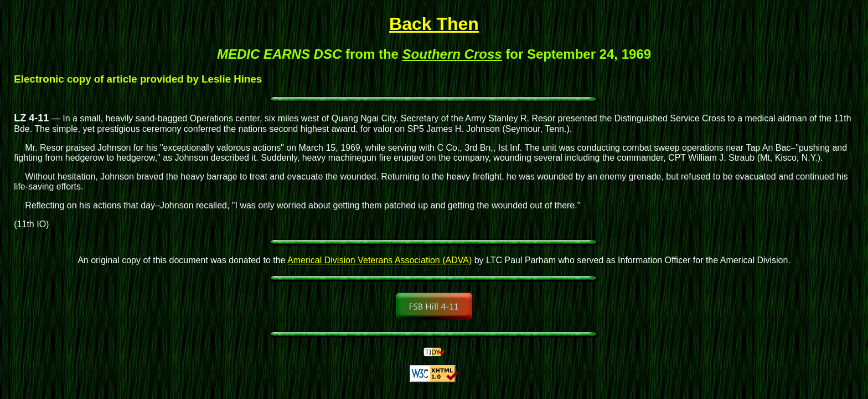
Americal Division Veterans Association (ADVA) (379, 260)
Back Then (434, 24)
